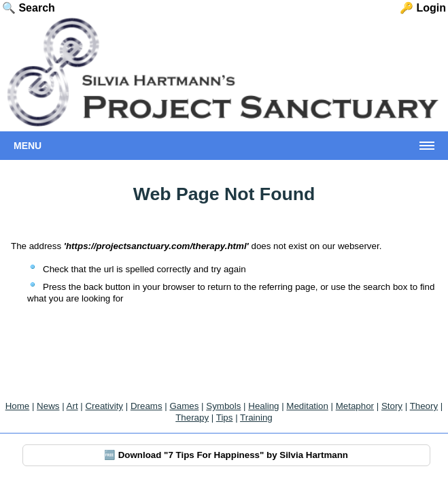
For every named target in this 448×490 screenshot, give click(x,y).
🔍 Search (29, 8)
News (48, 406)
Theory (424, 406)
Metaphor (355, 406)
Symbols (223, 406)
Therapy (192, 418)
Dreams (147, 406)
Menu (28, 146)
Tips (225, 418)
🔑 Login (423, 8)
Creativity (104, 406)
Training (256, 418)
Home (18, 406)
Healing (263, 406)
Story (392, 406)
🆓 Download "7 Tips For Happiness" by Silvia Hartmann (226, 455)
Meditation (307, 406)
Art (72, 406)
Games (184, 406)
